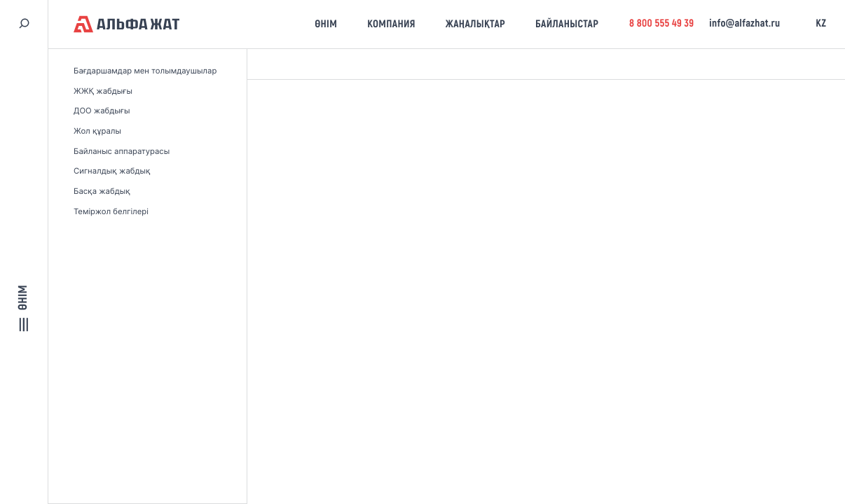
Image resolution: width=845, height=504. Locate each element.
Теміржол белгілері (111, 211)
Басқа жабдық (102, 191)
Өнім (326, 24)
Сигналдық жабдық (112, 171)
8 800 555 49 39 (662, 24)
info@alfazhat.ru (744, 24)
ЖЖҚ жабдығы (103, 91)
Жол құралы (97, 131)
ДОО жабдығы (102, 111)
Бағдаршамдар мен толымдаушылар (145, 71)
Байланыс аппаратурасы (122, 151)
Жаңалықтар (475, 24)
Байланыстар (567, 24)
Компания (391, 24)
